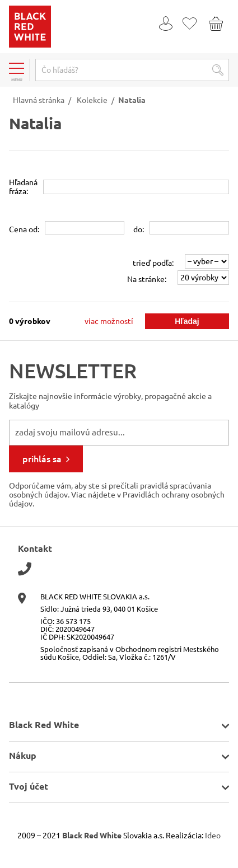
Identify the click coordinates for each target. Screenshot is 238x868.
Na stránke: (147, 279)
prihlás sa (42, 459)
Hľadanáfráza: (23, 187)
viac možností (109, 321)
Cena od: (24, 229)
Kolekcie (92, 100)
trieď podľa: (153, 263)
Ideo (213, 836)
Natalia (132, 100)
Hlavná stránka (39, 100)
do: (139, 229)
